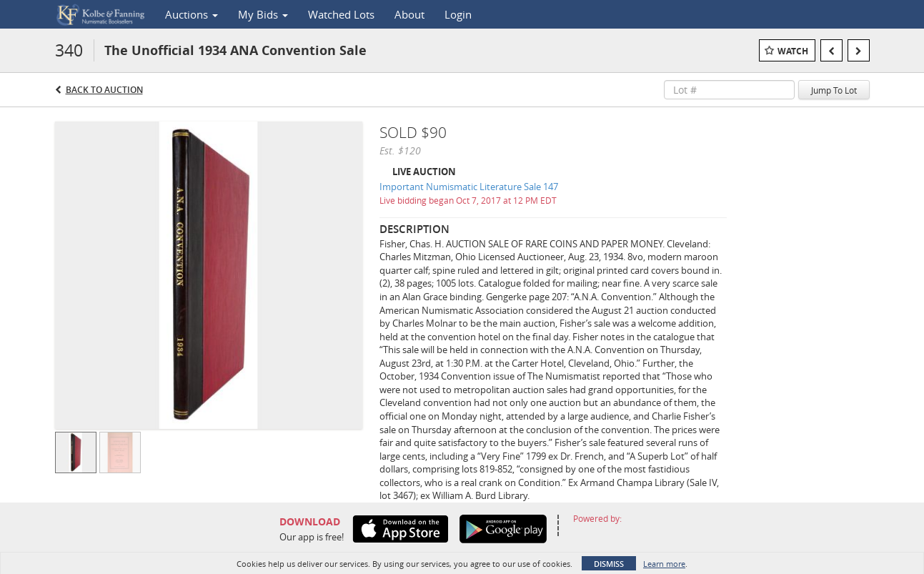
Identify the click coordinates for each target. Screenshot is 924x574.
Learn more (664, 564)
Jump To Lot (834, 90)
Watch (793, 51)
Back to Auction (104, 90)
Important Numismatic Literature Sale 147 (469, 187)
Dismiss (609, 564)
